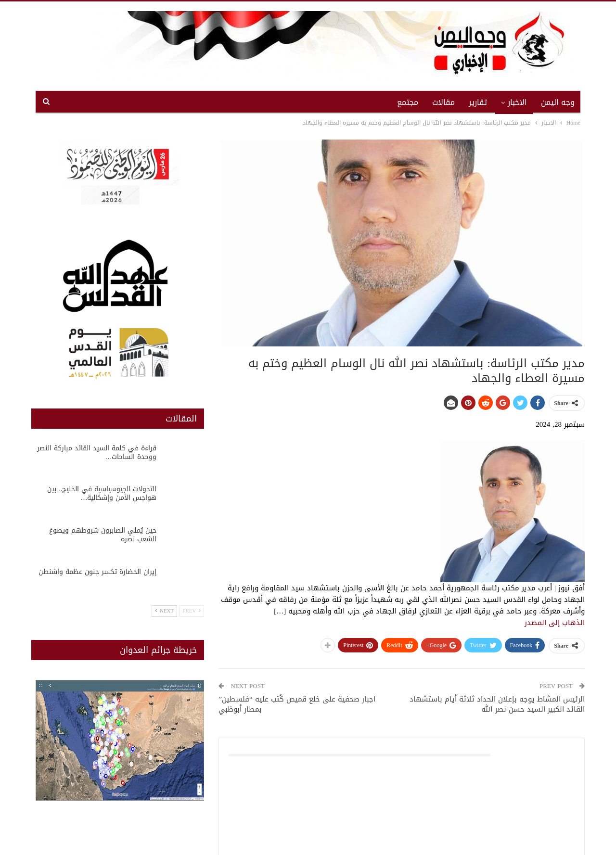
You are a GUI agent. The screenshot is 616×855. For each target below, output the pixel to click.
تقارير (478, 102)
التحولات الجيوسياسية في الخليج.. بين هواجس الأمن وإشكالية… (102, 493)
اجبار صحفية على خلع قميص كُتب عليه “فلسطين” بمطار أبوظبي (297, 704)
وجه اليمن (558, 102)
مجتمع (408, 102)
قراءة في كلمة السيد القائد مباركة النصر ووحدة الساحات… (97, 453)
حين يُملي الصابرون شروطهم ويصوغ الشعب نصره (103, 535)
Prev (192, 611)
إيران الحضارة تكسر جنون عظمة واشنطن (97, 572)
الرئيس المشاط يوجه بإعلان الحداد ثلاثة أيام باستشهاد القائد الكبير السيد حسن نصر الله (497, 704)
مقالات (443, 102)
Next (164, 611)
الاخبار (517, 102)
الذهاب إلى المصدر (555, 623)
